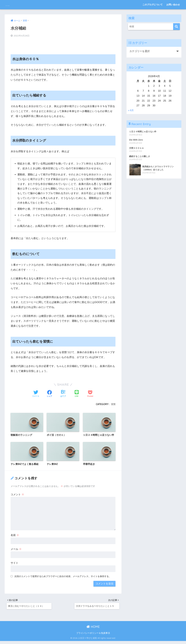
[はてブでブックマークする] (63, 391)
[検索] (176, 27)
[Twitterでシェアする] (36, 391)
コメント (17, 496)
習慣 (113, 401)
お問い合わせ (173, 5)
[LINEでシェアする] (77, 391)
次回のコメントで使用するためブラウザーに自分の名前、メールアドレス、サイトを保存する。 (63, 578)
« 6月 (131, 110)
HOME (93, 630)
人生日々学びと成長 (22, 5)
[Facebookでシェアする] (49, 391)
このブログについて (153, 5)
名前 (15, 536)
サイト (14, 564)
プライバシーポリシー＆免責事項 (93, 636)
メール (16, 550)
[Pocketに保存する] (90, 391)
